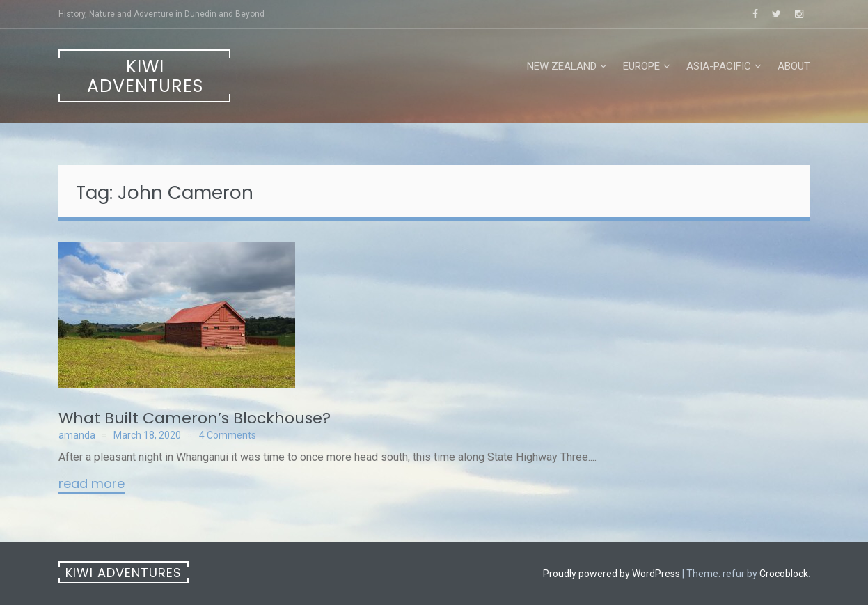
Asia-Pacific (719, 66)
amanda (77, 435)
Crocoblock (784, 574)
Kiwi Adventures (145, 76)
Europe (641, 66)
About (794, 66)
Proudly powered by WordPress (611, 574)
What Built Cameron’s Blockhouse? (195, 418)
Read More (92, 485)
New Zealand (562, 66)
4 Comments (228, 435)
